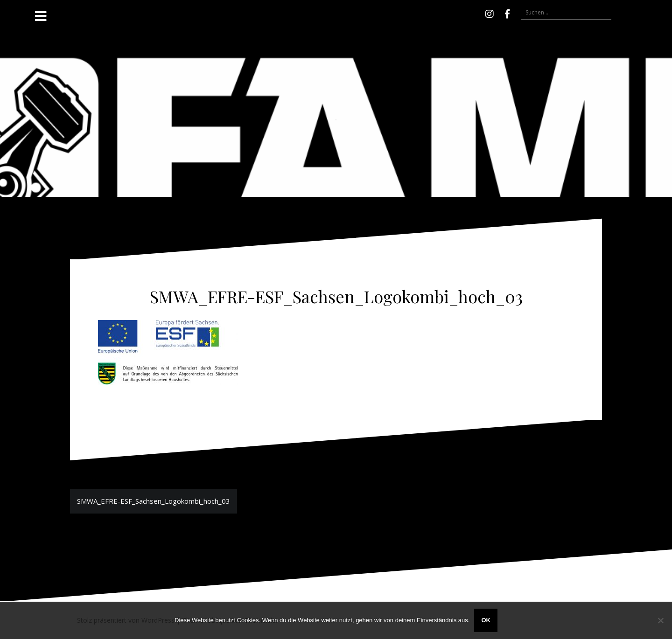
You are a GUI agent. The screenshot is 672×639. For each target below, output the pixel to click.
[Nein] (660, 620)
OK (486, 620)
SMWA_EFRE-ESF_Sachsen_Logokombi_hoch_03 (154, 501)
